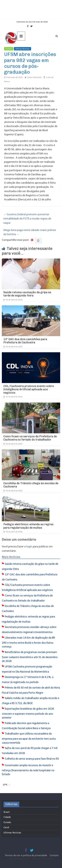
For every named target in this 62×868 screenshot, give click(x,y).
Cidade (7, 817)
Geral (6, 827)
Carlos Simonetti (34, 77)
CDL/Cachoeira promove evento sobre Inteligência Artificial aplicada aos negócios (29, 389)
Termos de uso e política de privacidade (26, 855)
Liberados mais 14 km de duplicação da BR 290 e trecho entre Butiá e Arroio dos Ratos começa (28, 642)
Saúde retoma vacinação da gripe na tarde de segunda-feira (27, 294)
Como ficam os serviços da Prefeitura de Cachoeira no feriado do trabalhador (30, 438)
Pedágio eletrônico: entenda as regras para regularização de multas (28, 526)
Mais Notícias (11, 557)
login (29, 546)
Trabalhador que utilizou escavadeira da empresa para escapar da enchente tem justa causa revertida (29, 738)
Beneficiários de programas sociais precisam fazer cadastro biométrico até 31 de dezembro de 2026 (30, 657)
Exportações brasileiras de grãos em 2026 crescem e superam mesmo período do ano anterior (28, 713)
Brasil (7, 812)
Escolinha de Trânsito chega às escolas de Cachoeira (31, 485)
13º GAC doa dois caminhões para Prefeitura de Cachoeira (25, 341)
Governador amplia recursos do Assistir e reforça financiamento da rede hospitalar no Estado (28, 770)
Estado (9, 49)
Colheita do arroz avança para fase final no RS (32, 759)
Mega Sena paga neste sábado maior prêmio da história (30, 232)
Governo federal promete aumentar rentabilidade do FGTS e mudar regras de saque (27, 218)
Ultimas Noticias (23, 49)
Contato (54, 855)
